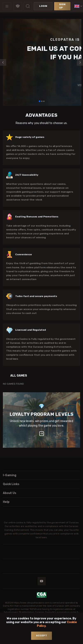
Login (43, 6)
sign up (62, 6)
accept (41, 636)
